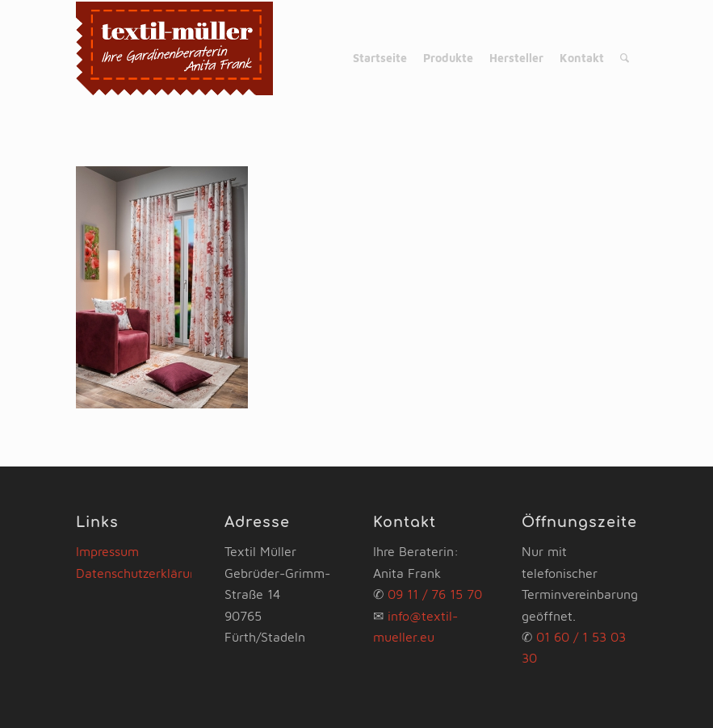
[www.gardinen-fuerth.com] (174, 58)
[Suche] (625, 58)
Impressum (107, 551)
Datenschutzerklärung (140, 573)
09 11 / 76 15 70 (435, 594)
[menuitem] (380, 58)
